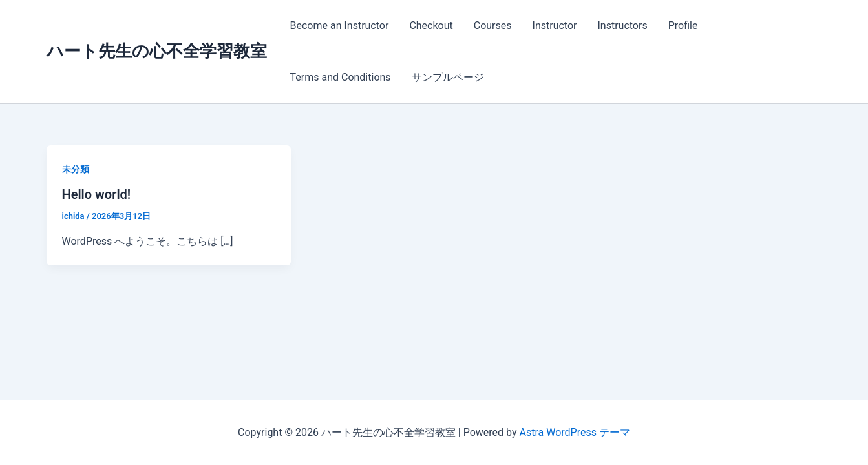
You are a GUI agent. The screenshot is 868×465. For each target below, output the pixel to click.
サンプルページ (448, 77)
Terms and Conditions (341, 77)
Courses (493, 26)
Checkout (431, 26)
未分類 (76, 169)
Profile (683, 26)
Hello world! (97, 194)
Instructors (622, 26)
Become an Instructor (340, 26)
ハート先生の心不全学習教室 (157, 51)
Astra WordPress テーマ (575, 432)
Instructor (555, 26)
